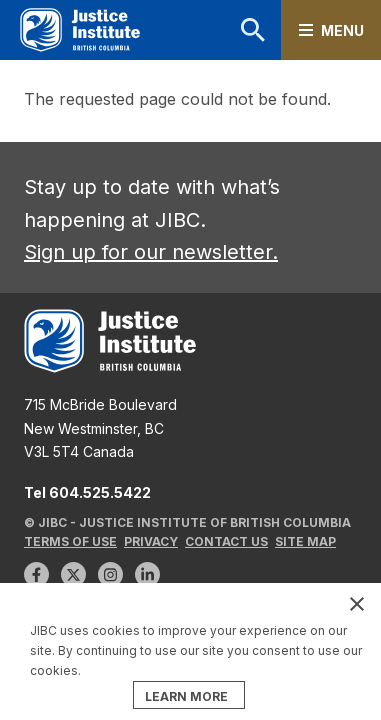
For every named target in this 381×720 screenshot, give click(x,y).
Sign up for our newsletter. (151, 252)
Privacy (151, 541)
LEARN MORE (186, 696)
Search (253, 30)
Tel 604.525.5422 (87, 492)
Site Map (305, 541)
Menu (342, 30)
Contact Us (226, 541)
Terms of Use (70, 541)
